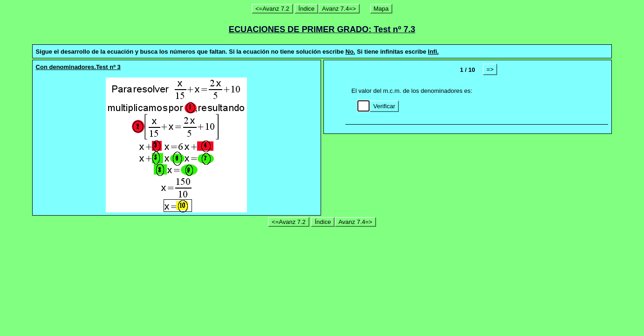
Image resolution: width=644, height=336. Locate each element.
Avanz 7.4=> (339, 9)
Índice (306, 9)
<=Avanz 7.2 (272, 9)
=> (490, 69)
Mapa (381, 9)
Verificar (384, 106)
